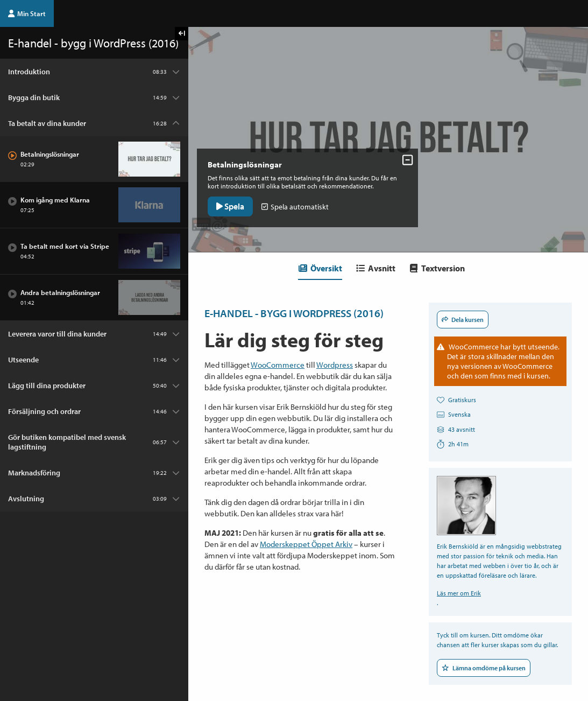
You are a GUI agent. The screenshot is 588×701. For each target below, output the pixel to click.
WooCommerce (278, 365)
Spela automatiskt (297, 205)
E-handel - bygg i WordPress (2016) (294, 313)
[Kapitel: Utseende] (94, 360)
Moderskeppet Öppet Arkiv (306, 544)
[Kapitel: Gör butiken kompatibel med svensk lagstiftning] (94, 442)
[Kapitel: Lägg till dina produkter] (94, 385)
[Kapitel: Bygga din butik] (94, 97)
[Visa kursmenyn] (182, 34)
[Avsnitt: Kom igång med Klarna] (94, 205)
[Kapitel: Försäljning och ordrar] (94, 411)
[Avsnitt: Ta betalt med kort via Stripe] (94, 251)
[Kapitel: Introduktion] (94, 72)
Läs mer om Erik (459, 593)
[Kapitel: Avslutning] (94, 499)
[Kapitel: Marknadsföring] (94, 473)
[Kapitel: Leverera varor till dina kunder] (94, 334)
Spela (232, 204)
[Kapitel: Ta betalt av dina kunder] (94, 123)
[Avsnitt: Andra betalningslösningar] (94, 298)
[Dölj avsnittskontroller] (404, 158)
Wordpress (335, 365)
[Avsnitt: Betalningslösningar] (94, 159)
